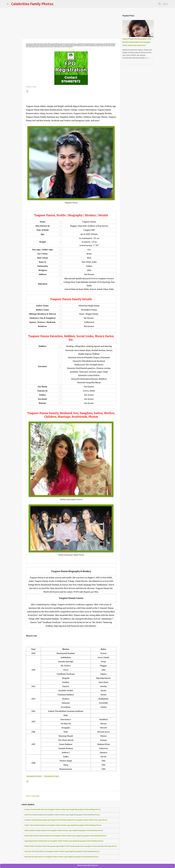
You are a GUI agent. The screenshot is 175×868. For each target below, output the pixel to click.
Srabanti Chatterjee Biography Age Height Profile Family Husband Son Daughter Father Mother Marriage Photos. (66, 820)
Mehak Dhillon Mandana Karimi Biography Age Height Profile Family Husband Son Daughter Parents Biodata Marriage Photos (71, 846)
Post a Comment (33, 796)
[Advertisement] (71, 23)
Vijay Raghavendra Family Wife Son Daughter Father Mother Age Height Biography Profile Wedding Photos (64, 841)
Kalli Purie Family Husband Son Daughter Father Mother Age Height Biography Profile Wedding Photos (62, 815)
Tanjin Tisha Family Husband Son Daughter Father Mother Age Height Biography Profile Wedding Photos (63, 825)
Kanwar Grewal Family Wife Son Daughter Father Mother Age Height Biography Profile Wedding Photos (63, 809)
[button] (27, 91)
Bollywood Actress (34, 776)
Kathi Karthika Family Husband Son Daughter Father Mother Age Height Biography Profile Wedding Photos (64, 830)
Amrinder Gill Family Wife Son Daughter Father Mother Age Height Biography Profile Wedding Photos (62, 851)
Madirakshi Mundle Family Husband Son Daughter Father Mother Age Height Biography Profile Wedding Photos (66, 836)
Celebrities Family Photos (32, 4)
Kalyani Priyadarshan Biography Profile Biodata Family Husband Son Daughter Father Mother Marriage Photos (137, 42)
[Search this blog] (157, 4)
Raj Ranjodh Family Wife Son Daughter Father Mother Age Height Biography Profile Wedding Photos (61, 857)
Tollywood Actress (52, 776)
